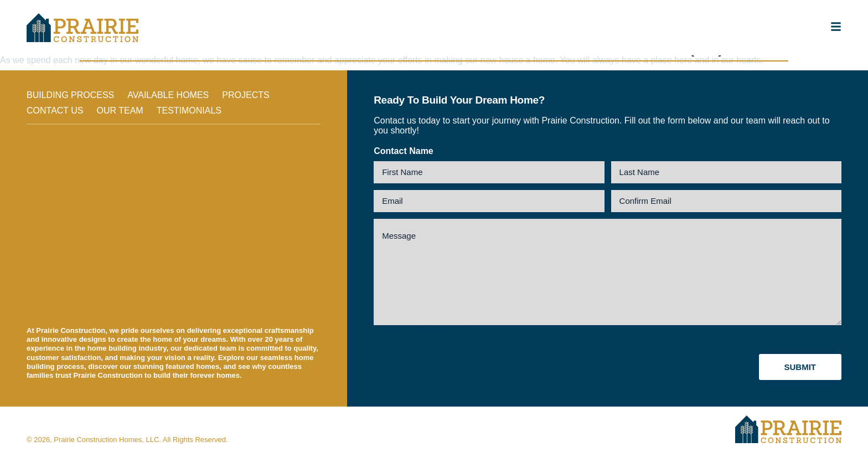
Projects (246, 95)
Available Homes (168, 95)
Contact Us (55, 111)
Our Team (120, 111)
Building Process (70, 95)
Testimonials (189, 111)
